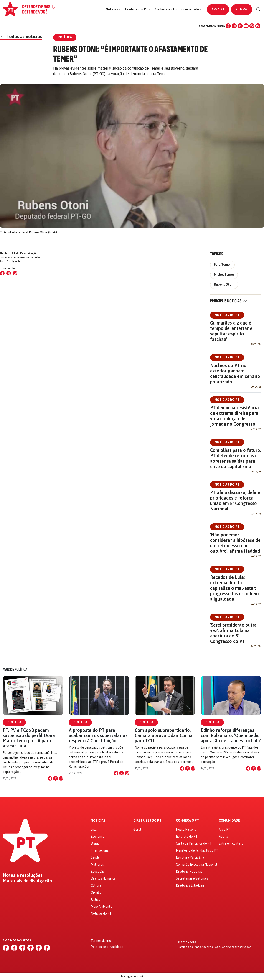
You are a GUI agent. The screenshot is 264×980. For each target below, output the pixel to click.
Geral (137, 830)
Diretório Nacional (189, 872)
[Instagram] (234, 26)
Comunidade (229, 821)
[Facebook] (228, 26)
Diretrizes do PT (147, 821)
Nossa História (186, 830)
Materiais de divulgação (27, 881)
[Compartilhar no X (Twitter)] (9, 273)
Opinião (96, 892)
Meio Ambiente (102, 907)
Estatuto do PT (187, 837)
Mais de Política (15, 670)
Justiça (96, 900)
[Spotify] (258, 26)
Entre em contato (231, 843)
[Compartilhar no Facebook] (2, 273)
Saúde (95, 857)
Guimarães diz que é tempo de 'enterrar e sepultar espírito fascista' (231, 331)
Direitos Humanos (103, 878)
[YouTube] (246, 26)
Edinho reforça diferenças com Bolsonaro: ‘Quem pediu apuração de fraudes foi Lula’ (231, 735)
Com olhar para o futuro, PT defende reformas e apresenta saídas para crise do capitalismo (236, 458)
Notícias (98, 821)
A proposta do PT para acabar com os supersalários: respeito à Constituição (99, 735)
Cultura (96, 885)
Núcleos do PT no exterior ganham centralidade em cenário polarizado (235, 374)
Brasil (95, 843)
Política (14, 722)
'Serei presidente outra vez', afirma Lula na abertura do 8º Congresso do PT (233, 633)
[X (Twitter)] (240, 26)
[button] (113, 9)
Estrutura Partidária (190, 857)
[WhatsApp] (252, 26)
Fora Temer (222, 265)
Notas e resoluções (23, 875)
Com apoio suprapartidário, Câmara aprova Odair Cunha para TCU (164, 735)
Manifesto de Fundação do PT (197, 850)
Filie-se (242, 9)
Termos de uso (101, 941)
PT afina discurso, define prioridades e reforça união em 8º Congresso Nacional (235, 501)
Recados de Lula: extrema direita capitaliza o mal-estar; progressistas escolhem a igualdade (234, 588)
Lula (94, 830)
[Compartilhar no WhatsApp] (15, 273)
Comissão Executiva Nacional (197, 865)
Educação (98, 872)
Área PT (218, 9)
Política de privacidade (107, 947)
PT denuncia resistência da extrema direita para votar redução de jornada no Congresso (234, 416)
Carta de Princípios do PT (194, 843)
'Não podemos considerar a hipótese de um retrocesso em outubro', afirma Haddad (235, 543)
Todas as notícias (21, 36)
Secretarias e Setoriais (192, 878)
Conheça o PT (187, 821)
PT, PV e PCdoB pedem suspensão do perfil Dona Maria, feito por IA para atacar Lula (29, 738)
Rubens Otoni (224, 285)
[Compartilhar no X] (56, 778)
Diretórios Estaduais (190, 885)
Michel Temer (224, 275)
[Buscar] (258, 9)
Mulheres (97, 865)
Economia (98, 837)
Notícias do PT (227, 315)
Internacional (100, 850)
